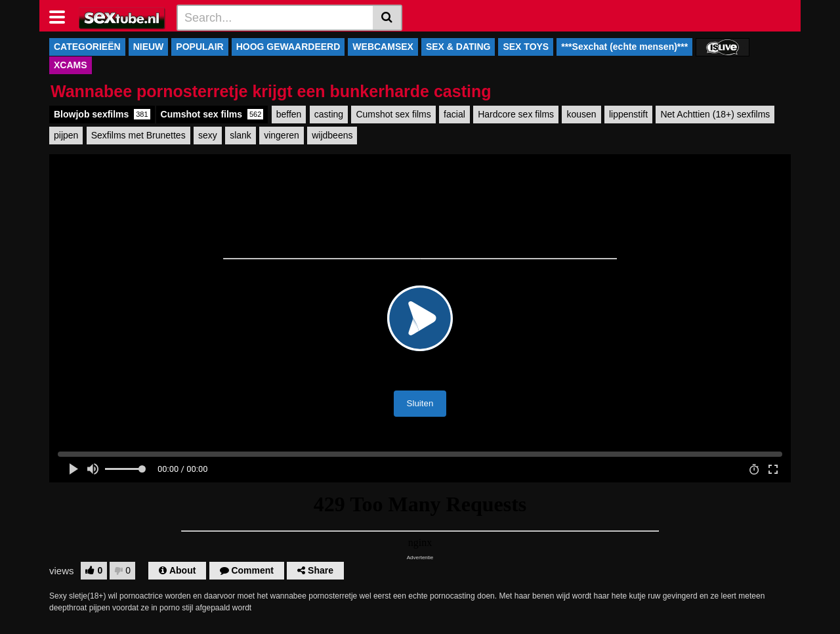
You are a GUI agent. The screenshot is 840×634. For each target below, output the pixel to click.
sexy (208, 135)
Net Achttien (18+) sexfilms (715, 114)
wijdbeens (332, 135)
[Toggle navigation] (62, 16)
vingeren (282, 135)
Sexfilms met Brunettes (138, 135)
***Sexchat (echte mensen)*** (624, 47)
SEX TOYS (526, 47)
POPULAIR (199, 47)
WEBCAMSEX (383, 47)
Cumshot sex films (212, 114)
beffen (289, 114)
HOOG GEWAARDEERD (288, 47)
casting (329, 114)
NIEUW (149, 47)
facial (454, 114)
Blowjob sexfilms (102, 114)
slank (241, 135)
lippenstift (628, 114)
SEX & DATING (458, 47)
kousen (581, 114)
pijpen (66, 135)
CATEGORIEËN (87, 47)
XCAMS (71, 65)
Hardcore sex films (516, 114)
